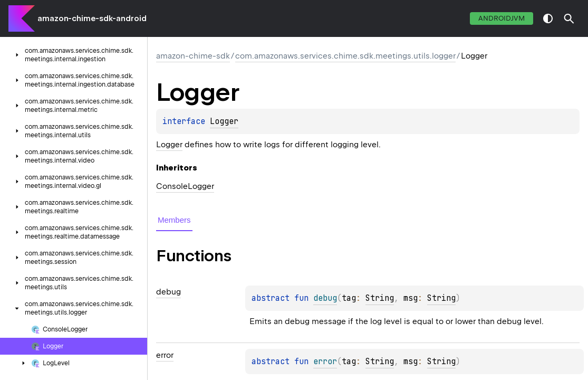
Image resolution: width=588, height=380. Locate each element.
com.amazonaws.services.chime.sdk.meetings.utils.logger (345, 56)
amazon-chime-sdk (193, 56)
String (380, 298)
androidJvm (502, 18)
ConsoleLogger (185, 186)
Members (174, 220)
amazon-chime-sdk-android (92, 18)
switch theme (548, 18)
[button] (569, 18)
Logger (224, 121)
